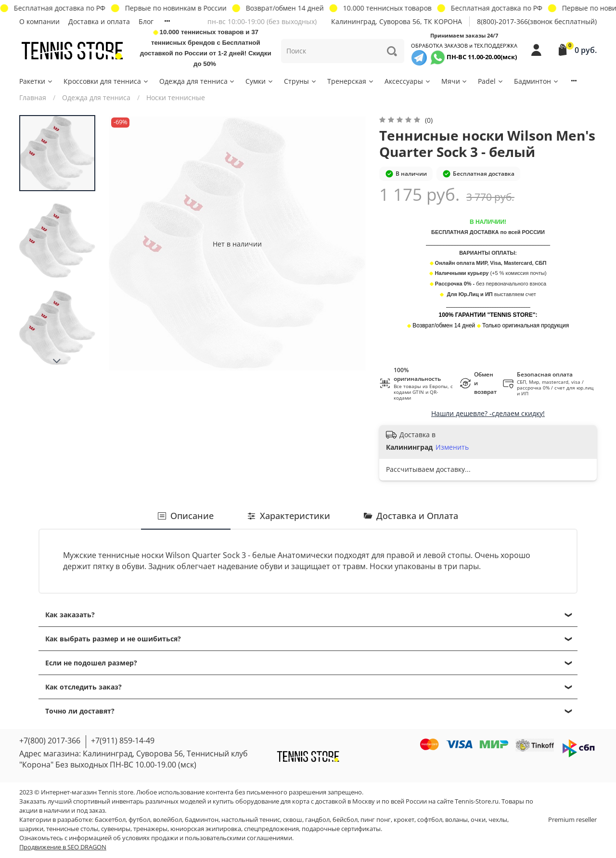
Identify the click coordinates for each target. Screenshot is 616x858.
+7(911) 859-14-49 (123, 741)
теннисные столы (72, 829)
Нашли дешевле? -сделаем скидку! (488, 413)
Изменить (452, 447)
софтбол (430, 820)
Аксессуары (408, 81)
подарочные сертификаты (341, 829)
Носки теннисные (176, 97)
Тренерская (351, 81)
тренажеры (150, 829)
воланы (456, 820)
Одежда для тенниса (198, 81)
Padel (491, 81)
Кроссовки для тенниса (106, 81)
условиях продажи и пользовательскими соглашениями (207, 838)
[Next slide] (57, 361)
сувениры (116, 829)
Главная (33, 97)
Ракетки (36, 81)
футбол (139, 820)
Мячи (455, 81)
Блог (146, 21)
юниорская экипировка (206, 829)
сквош (293, 820)
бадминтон (202, 820)
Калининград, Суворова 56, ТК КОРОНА (397, 21)
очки (478, 820)
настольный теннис (251, 820)
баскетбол (110, 820)
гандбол (317, 820)
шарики (31, 829)
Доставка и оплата (99, 21)
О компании (39, 21)
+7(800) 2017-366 (50, 741)
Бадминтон (537, 81)
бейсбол (345, 820)
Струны (301, 81)
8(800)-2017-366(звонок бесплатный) (537, 21)
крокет (404, 820)
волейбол (167, 820)
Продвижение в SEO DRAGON (63, 847)
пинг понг (376, 820)
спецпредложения (271, 829)
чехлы (498, 820)
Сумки (260, 81)
